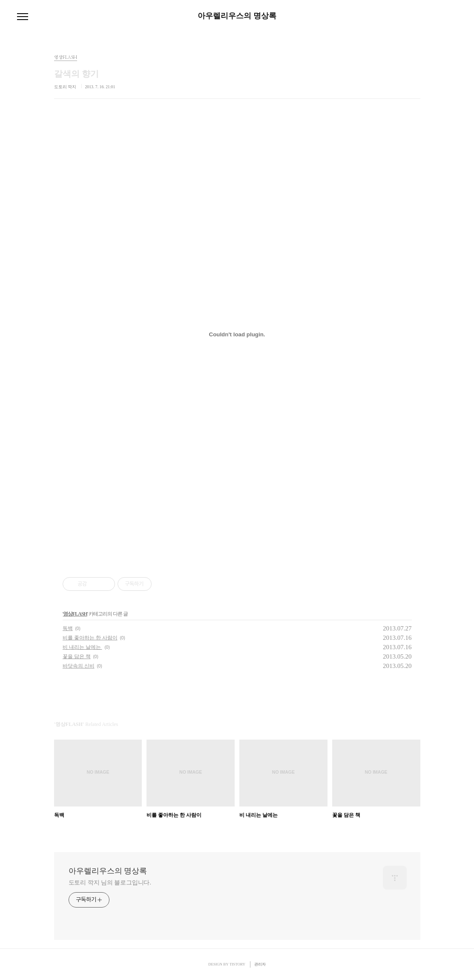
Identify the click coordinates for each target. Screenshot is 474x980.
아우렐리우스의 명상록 (237, 16)
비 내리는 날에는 (82, 647)
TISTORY (237, 964)
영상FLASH (75, 614)
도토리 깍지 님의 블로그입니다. (110, 883)
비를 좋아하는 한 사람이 (90, 638)
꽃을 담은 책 (77, 656)
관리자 (260, 964)
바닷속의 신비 (79, 666)
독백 (68, 628)
